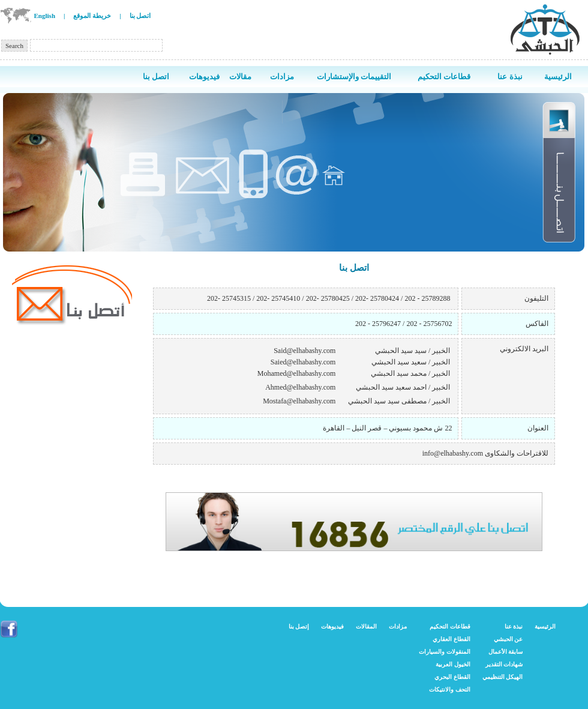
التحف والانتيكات (450, 689)
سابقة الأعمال (506, 652)
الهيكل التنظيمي (503, 677)
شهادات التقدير (504, 664)
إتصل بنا (299, 626)
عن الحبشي (508, 639)
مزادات (398, 626)
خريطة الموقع (92, 16)
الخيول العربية (453, 664)
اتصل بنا (140, 16)
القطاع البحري (452, 677)
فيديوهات (332, 626)
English (45, 16)
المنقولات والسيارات (445, 652)
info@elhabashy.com (453, 453)
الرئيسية (545, 626)
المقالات (366, 626)
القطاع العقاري (451, 639)
